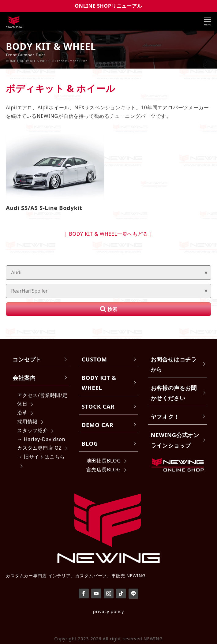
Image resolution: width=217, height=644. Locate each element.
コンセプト (27, 359)
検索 (112, 309)
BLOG (90, 443)
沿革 (22, 413)
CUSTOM (94, 359)
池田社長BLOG (104, 461)
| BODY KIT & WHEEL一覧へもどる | (109, 234)
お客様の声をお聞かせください (174, 393)
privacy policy (109, 611)
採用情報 (27, 421)
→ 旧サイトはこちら (41, 457)
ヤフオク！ (165, 416)
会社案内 (24, 378)
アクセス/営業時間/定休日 (42, 400)
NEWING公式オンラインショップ (175, 440)
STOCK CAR (98, 406)
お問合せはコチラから (174, 364)
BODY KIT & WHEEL (99, 383)
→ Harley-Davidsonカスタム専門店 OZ (41, 444)
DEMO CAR (97, 425)
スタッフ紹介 (33, 430)
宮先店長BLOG (104, 470)
